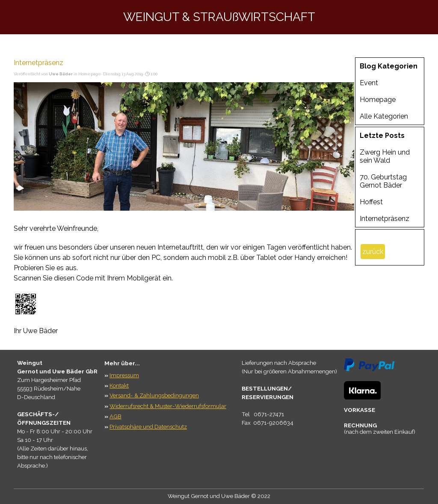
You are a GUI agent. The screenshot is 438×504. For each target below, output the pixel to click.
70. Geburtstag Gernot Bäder (383, 181)
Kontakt (119, 385)
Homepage (378, 100)
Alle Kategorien (384, 116)
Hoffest (371, 202)
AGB (115, 416)
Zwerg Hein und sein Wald (385, 156)
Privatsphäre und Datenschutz (148, 426)
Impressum (124, 375)
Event (369, 83)
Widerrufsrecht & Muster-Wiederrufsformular (168, 406)
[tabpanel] (59, 418)
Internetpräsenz (385, 219)
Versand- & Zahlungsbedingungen (154, 395)
